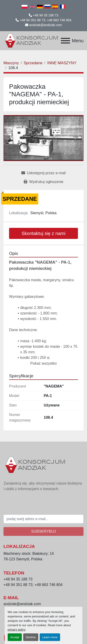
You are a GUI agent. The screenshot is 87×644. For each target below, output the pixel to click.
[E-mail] (43, 519)
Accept (15, 637)
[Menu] (65, 41)
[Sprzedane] (33, 63)
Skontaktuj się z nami (43, 233)
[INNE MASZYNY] (62, 63)
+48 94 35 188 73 (46, 15)
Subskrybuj (43, 531)
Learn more (50, 637)
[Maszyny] (11, 63)
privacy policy (16, 630)
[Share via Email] (43, 173)
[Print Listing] (43, 182)
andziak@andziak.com (46, 25)
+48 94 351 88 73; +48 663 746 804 (46, 20)
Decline (31, 637)
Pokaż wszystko (44, 363)
